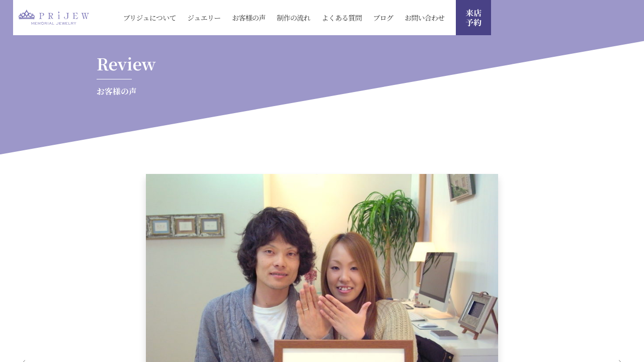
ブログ (383, 18)
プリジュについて (149, 18)
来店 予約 (473, 18)
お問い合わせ (425, 18)
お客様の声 (249, 18)
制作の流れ (294, 18)
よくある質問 (342, 18)
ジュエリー (204, 18)
